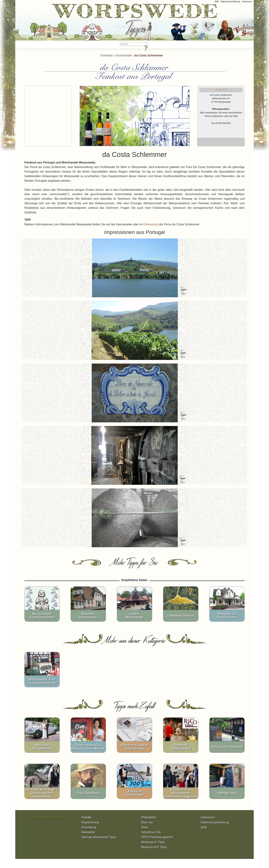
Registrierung (90, 822)
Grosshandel (123, 55)
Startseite (107, 55)
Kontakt (86, 817)
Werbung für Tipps (153, 842)
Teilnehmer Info (151, 832)
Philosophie (149, 817)
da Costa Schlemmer (149, 55)
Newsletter (88, 832)
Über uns (147, 822)
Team (145, 827)
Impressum (247, 1)
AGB (217, 1)
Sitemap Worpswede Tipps (99, 837)
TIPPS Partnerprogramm (157, 837)
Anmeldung (89, 827)
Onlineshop (151, 224)
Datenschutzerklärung (230, 1)
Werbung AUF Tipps (154, 847)
